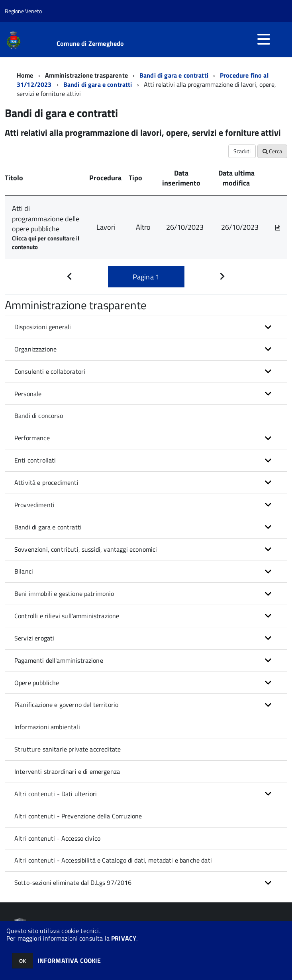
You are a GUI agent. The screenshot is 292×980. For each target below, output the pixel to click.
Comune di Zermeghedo (90, 43)
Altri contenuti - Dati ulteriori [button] (56, 794)
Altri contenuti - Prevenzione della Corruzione (78, 816)
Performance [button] (32, 438)
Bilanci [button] (24, 571)
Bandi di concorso (39, 416)
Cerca (272, 151)
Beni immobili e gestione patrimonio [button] (64, 593)
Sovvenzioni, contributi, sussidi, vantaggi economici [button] (86, 549)
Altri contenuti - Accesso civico (57, 838)
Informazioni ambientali (47, 727)
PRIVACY (124, 938)
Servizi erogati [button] (34, 638)
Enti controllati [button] (35, 460)
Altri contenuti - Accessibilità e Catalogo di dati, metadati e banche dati (113, 860)
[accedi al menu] (264, 39)
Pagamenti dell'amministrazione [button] (59, 660)
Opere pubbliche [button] (37, 683)
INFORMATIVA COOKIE (69, 960)
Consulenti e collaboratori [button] (50, 371)
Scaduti (242, 151)
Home (25, 75)
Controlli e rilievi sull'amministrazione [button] (67, 616)
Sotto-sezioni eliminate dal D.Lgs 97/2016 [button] (73, 882)
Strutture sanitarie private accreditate (68, 749)
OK (23, 961)
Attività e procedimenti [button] (46, 482)
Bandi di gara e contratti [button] (48, 527)
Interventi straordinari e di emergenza (67, 771)
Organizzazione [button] (35, 349)
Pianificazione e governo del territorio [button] (66, 705)
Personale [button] (28, 394)
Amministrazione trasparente (86, 75)
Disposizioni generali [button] (43, 327)
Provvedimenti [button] (34, 505)
